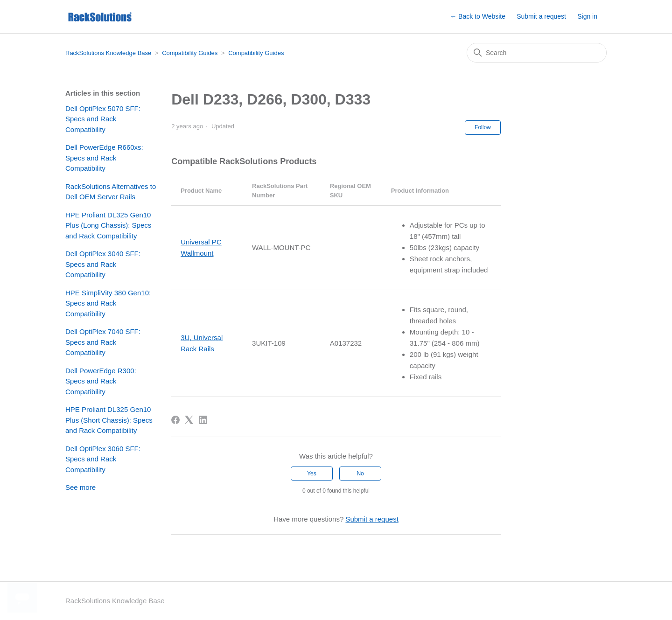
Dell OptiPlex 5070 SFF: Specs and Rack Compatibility (103, 119)
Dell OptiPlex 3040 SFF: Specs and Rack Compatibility (103, 264)
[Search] (537, 53)
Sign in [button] (587, 16)
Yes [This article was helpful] (312, 474)
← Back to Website (478, 16)
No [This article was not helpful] (360, 474)
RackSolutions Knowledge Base (108, 53)
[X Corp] (189, 420)
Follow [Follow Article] (483, 127)
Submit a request (541, 16)
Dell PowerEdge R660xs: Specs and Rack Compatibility (104, 158)
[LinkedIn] (203, 420)
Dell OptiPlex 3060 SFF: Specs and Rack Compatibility (103, 459)
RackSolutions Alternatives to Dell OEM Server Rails (111, 192)
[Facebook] (175, 420)
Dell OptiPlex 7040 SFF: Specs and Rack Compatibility (103, 342)
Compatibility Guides (190, 53)
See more (80, 487)
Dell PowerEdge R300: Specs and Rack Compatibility (101, 381)
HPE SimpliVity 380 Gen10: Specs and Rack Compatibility (108, 303)
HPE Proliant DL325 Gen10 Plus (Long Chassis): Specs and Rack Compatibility (108, 225)
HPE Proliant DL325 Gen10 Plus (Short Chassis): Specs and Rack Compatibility (109, 420)
